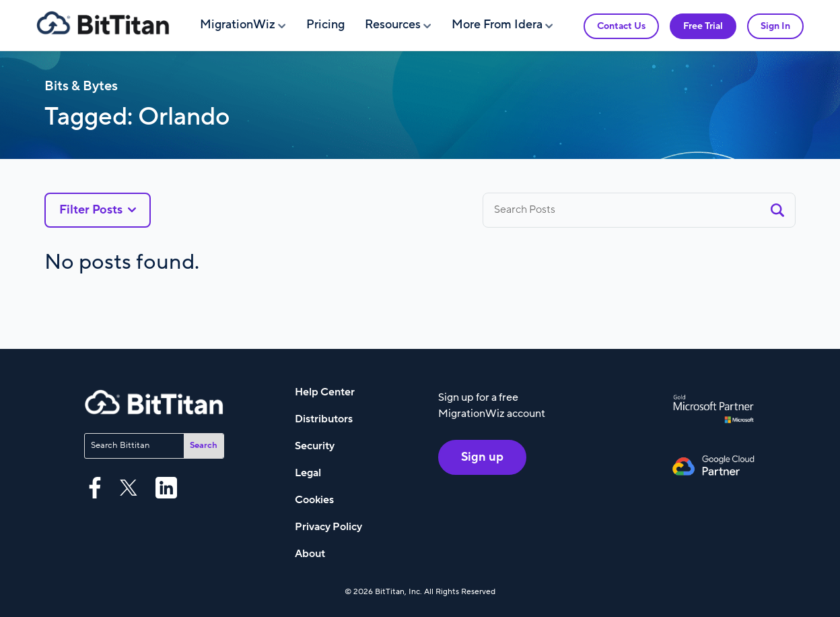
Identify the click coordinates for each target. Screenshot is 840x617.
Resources (393, 25)
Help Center (325, 392)
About (310, 554)
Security (315, 446)
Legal (308, 473)
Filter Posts (98, 210)
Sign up (482, 457)
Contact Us (621, 26)
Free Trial (703, 26)
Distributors (324, 419)
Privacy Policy (328, 527)
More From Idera (497, 25)
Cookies (314, 500)
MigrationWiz (238, 25)
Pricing (325, 25)
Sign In (775, 26)
